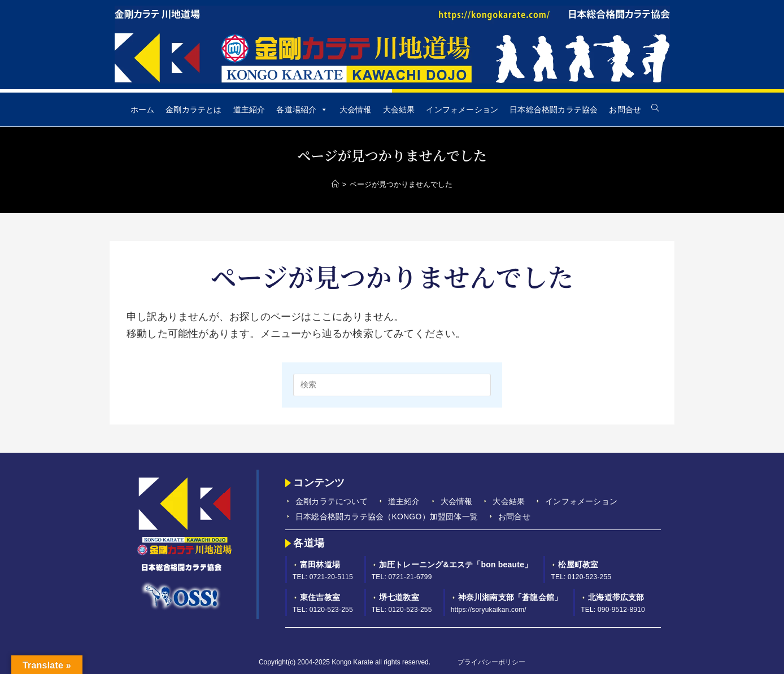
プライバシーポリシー (491, 662)
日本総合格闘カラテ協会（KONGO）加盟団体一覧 (387, 517)
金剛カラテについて (332, 501)
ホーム (143, 110)
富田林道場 (320, 564)
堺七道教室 (399, 597)
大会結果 (399, 110)
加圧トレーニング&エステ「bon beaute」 (456, 564)
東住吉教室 (320, 597)
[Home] (335, 184)
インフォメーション (462, 110)
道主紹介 (249, 110)
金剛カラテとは (193, 110)
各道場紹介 (302, 110)
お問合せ (625, 110)
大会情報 (356, 110)
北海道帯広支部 (616, 597)
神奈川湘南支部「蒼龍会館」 (510, 597)
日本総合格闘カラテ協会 (554, 110)
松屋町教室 (578, 564)
